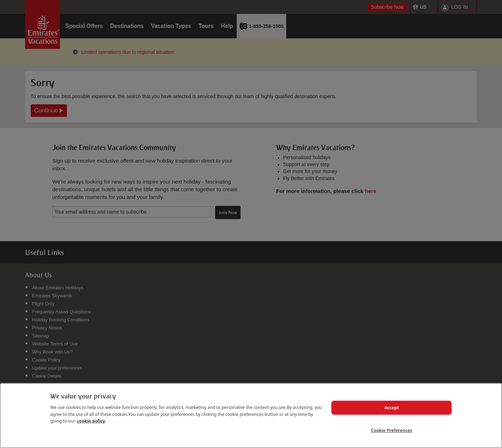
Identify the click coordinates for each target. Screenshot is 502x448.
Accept (391, 408)
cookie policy (91, 421)
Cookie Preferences (391, 430)
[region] (251, 416)
